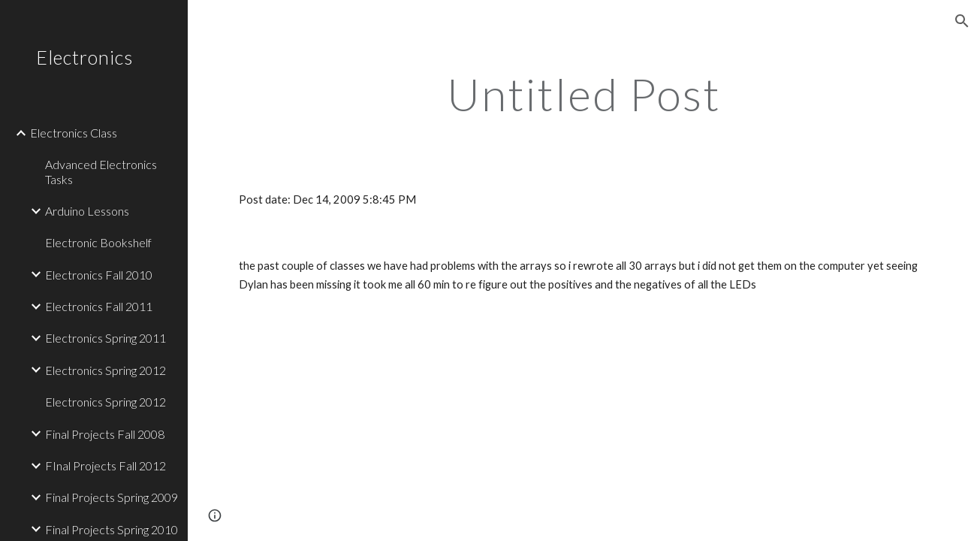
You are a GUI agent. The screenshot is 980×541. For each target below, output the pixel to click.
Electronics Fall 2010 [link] (99, 275)
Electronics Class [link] (74, 133)
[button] (962, 21)
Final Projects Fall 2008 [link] (105, 434)
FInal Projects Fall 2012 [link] (106, 465)
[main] (584, 94)
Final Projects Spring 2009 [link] (112, 497)
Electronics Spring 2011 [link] (106, 338)
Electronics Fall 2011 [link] (99, 306)
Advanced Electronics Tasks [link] (101, 171)
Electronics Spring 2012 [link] (106, 370)
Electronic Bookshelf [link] (98, 242)
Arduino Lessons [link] (87, 211)
